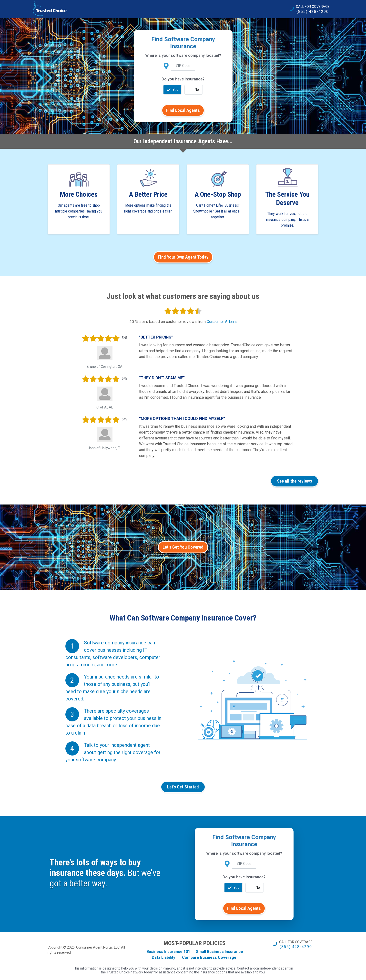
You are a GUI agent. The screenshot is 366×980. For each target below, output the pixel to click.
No (194, 90)
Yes (172, 90)
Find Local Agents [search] (183, 110)
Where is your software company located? (183, 55)
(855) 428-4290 (313, 12)
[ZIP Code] (183, 66)
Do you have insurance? (183, 79)
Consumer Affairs (222, 322)
